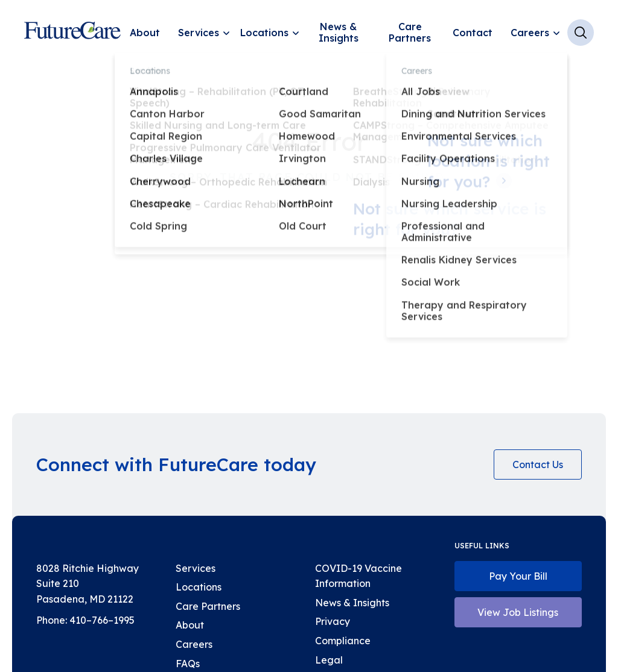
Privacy (333, 621)
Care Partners (410, 32)
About (145, 33)
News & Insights (339, 32)
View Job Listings (518, 612)
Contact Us (538, 464)
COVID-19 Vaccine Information (358, 576)
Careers (530, 33)
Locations (264, 33)
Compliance (343, 641)
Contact (473, 33)
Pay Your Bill (518, 576)
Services (199, 33)
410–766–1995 (102, 620)
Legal (329, 660)
